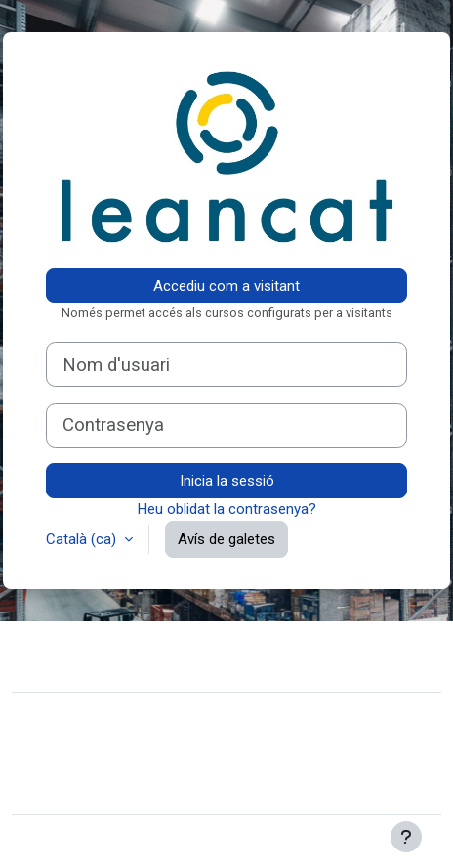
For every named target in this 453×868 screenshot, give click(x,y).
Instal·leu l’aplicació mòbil (108, 787)
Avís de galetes (226, 539)
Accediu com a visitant (226, 286)
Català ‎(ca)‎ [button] (83, 539)
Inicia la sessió (227, 481)
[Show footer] (406, 837)
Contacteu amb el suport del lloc (158, 654)
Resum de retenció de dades (119, 758)
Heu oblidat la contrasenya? (227, 509)
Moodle (146, 842)
